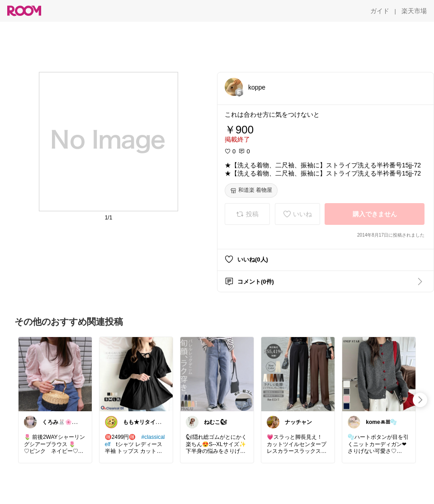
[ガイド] (380, 11)
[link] (55, 374)
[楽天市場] (414, 11)
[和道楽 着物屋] (251, 190)
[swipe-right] (420, 400)
